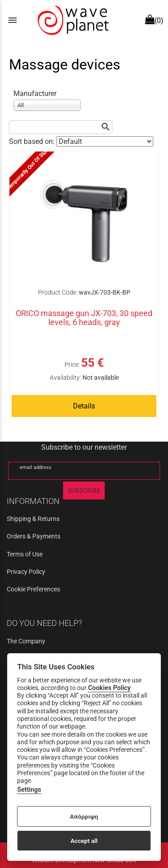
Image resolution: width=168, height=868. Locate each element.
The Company (26, 641)
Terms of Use (25, 554)
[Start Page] (72, 20)
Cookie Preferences (33, 589)
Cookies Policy (109, 688)
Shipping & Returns (33, 519)
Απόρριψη (84, 816)
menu (13, 20)
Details (84, 406)
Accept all (84, 841)
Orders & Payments (34, 536)
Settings (29, 790)
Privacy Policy (26, 572)
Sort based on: (33, 141)
